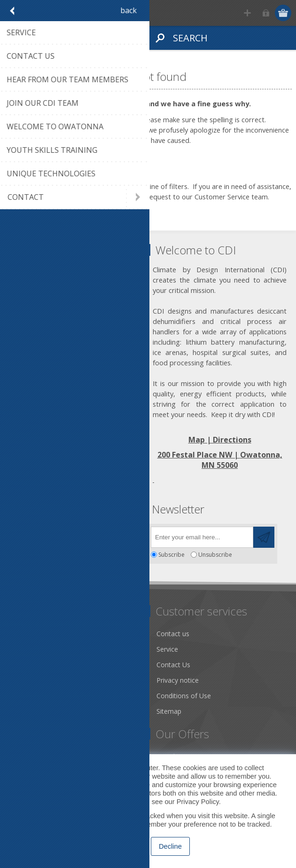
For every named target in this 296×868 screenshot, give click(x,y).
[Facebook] (18, 534)
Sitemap (169, 711)
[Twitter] (43, 534)
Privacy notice (178, 680)
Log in (266, 13)
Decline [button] (170, 846)
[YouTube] (69, 534)
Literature (28, 696)
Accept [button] (128, 846)
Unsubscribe (215, 555)
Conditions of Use (184, 696)
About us (27, 649)
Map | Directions (220, 440)
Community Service (43, 665)
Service (167, 649)
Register (247, 13)
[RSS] (95, 534)
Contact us (173, 634)
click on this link (90, 197)
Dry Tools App (35, 634)
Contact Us (173, 665)
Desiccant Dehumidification (55, 680)
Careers (25, 711)
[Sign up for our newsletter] (202, 537)
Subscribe (171, 555)
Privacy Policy (198, 802)
